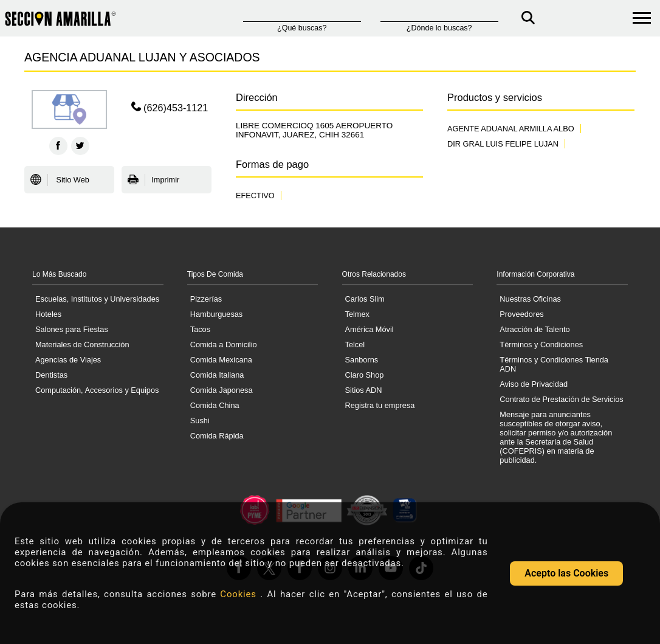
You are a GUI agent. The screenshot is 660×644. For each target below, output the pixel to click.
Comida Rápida (217, 436)
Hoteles (48, 314)
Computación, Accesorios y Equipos (97, 390)
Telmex (357, 314)
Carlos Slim (365, 299)
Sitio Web (60, 180)
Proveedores (521, 314)
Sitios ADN (364, 390)
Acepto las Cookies (566, 573)
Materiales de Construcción (82, 345)
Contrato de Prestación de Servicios (561, 399)
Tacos (200, 329)
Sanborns (362, 360)
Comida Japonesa (222, 390)
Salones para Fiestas (72, 329)
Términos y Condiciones (541, 345)
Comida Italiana (217, 375)
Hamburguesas (216, 314)
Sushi (200, 421)
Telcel (355, 345)
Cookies (240, 594)
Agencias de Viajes (68, 360)
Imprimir (153, 180)
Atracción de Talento (535, 329)
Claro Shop (365, 375)
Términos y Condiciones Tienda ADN (554, 364)
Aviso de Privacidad (534, 384)
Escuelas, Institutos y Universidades (97, 299)
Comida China (215, 405)
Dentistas (51, 375)
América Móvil (370, 329)
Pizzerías (206, 299)
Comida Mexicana (221, 360)
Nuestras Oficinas (530, 299)
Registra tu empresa (380, 405)
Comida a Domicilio (224, 345)
